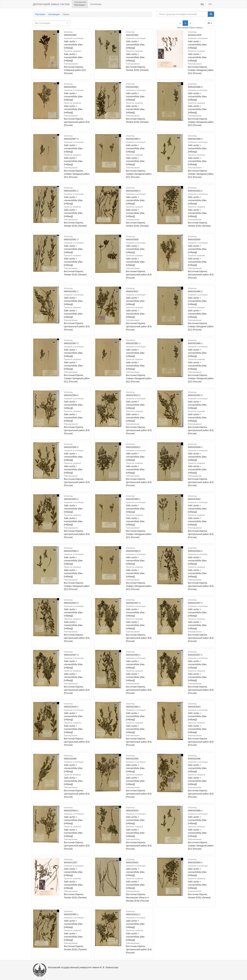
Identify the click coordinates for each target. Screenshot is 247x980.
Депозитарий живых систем (51, 4)
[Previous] (180, 23)
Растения (40, 14)
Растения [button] (80, 5)
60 (210, 23)
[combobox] (51, 23)
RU (202, 4)
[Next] (191, 23)
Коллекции (96, 4)
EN (210, 4)
